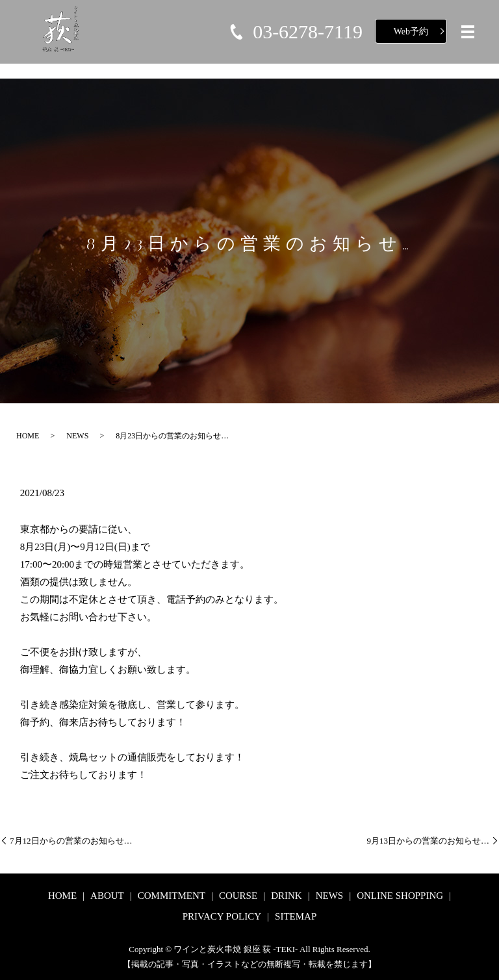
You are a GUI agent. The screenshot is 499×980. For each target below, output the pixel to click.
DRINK (287, 896)
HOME (28, 436)
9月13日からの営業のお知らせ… (429, 841)
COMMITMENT (172, 896)
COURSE (238, 896)
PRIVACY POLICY (222, 916)
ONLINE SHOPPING (400, 896)
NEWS (77, 436)
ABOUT (107, 896)
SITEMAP (296, 916)
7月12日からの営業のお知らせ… (71, 841)
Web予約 (411, 31)
